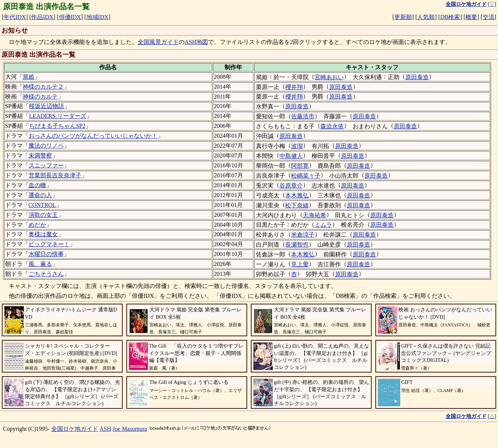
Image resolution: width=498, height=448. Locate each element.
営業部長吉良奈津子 (55, 175)
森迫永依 (332, 126)
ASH (105, 429)
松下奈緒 (297, 205)
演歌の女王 (43, 215)
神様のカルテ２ (43, 87)
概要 (471, 17)
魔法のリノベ (46, 146)
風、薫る (40, 264)
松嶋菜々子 (306, 176)
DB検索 (450, 17)
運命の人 (40, 195)
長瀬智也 (297, 245)
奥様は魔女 (43, 234)
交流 (488, 17)
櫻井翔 (294, 87)
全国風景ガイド (158, 42)
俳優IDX (70, 17)
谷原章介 (291, 186)
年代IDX (15, 17)
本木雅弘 (297, 195)
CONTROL (42, 205)
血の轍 (37, 185)
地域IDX (97, 17)
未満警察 (40, 155)
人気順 (426, 17)
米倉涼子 (303, 235)
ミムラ (323, 225)
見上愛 (300, 264)
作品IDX (42, 17)
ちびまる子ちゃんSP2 (57, 126)
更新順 (403, 17)
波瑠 (297, 146)
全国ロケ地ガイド (75, 429)
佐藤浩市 (303, 116)
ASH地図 (196, 42)
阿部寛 (300, 166)
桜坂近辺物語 (47, 106)
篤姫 (29, 77)
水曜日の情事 (46, 254)
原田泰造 (417, 77)
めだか (37, 225)
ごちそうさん (46, 274)
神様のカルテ (40, 97)
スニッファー (46, 165)
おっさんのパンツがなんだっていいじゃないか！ (93, 136)
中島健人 (291, 156)
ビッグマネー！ (49, 244)
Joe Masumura (130, 429)
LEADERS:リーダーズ (57, 116)
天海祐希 (315, 215)
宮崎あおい (329, 77)
